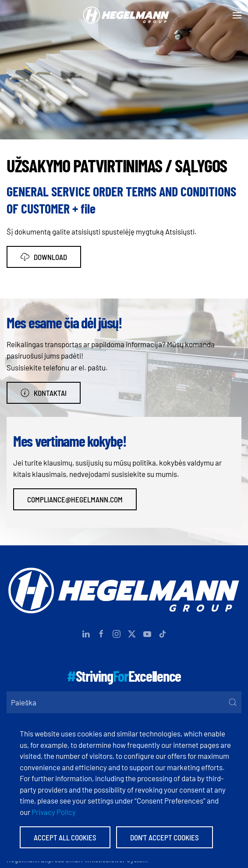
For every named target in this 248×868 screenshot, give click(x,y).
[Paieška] (124, 702)
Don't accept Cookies (165, 837)
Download (44, 257)
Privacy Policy (54, 812)
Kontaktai (44, 393)
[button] (237, 15)
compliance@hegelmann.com (75, 499)
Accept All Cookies (65, 837)
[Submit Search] (233, 702)
